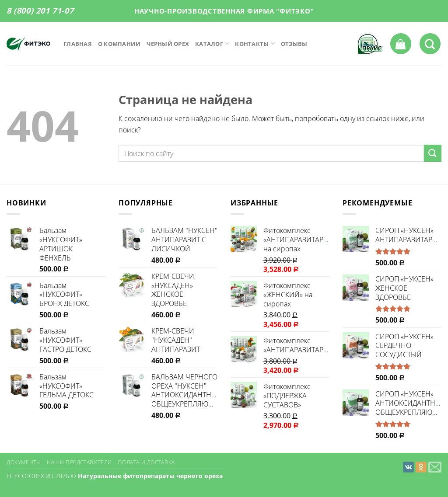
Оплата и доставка (146, 462)
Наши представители (79, 462)
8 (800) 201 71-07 (40, 10)
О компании (119, 44)
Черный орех (168, 44)
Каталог (212, 43)
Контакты (255, 43)
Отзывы (294, 44)
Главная (78, 44)
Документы (24, 462)
